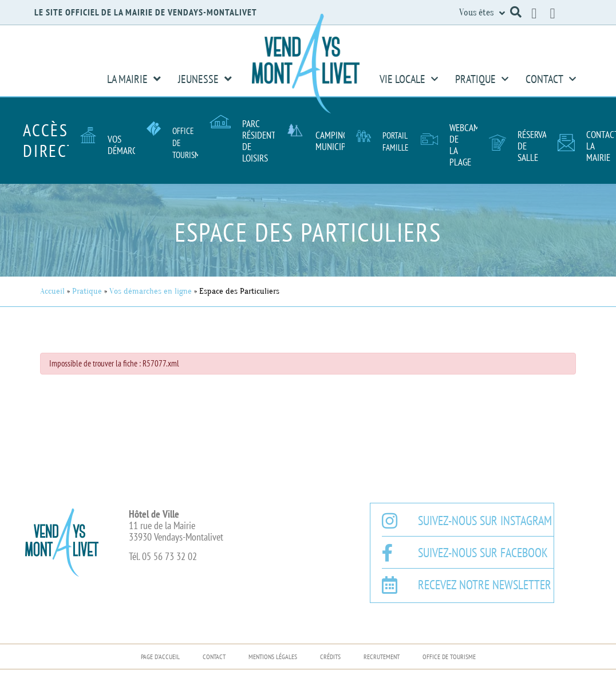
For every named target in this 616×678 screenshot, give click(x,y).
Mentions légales (273, 657)
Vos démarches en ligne (151, 291)
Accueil (52, 291)
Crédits (330, 657)
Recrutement (382, 657)
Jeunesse (205, 79)
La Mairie (134, 79)
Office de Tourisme (449, 657)
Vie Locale (409, 79)
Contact (551, 79)
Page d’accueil (160, 657)
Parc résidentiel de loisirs (264, 141)
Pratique (482, 79)
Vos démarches (129, 145)
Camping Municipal (335, 141)
